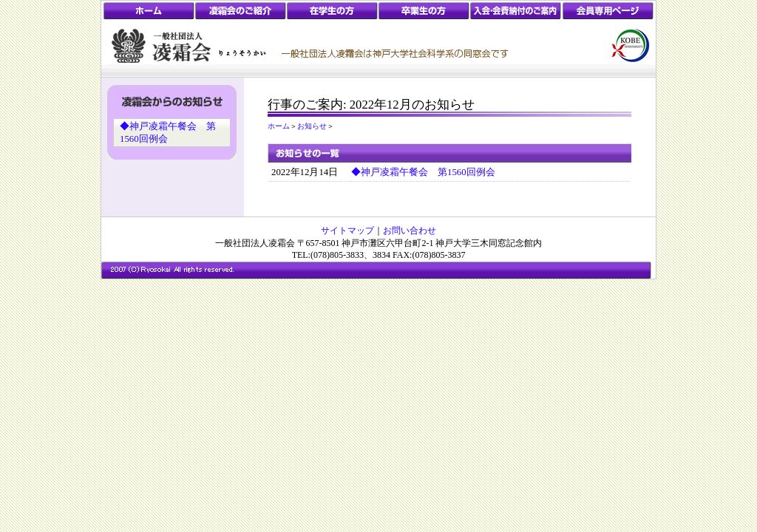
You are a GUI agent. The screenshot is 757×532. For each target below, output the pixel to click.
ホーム (279, 126)
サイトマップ (347, 231)
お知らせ (312, 126)
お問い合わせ (410, 231)
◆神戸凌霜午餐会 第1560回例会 (423, 172)
